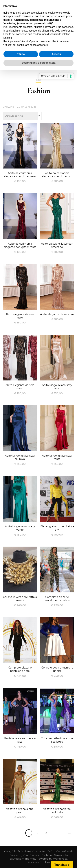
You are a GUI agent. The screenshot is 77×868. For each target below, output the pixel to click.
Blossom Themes (24, 859)
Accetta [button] (56, 54)
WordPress (60, 859)
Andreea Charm (31, 851)
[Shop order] (22, 116)
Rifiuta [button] (21, 54)
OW (26, 855)
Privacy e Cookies (39, 862)
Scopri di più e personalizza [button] (38, 63)
